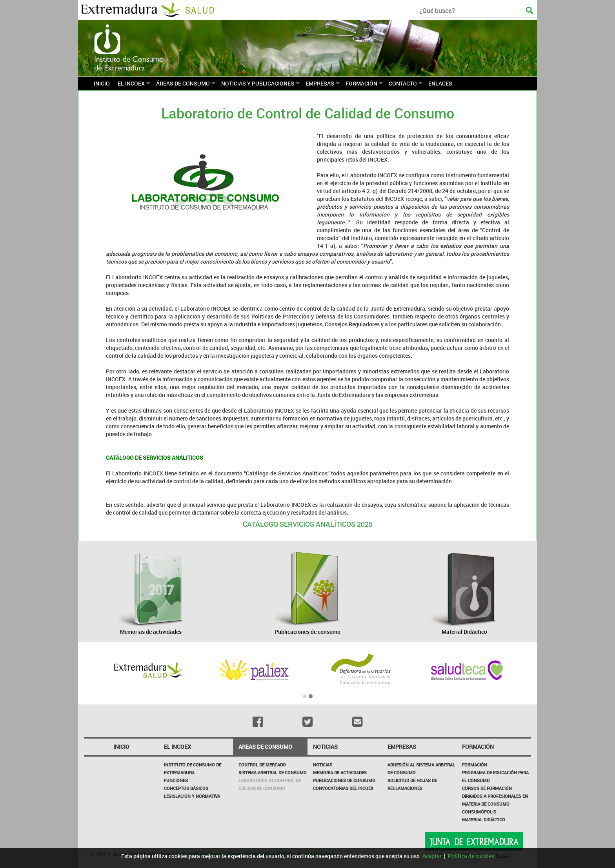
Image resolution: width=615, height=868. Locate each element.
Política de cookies (471, 856)
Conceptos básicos (186, 788)
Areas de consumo (265, 747)
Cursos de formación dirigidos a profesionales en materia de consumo (495, 796)
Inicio (121, 747)
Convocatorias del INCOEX (343, 788)
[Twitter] (308, 722)
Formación (478, 747)
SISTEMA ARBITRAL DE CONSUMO (273, 772)
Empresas (402, 747)
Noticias (323, 765)
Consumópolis (479, 812)
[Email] (357, 722)
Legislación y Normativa (192, 796)
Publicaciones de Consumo (344, 780)
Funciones (176, 780)
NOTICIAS (325, 747)
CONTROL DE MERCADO (262, 765)
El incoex (177, 747)
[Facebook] (258, 722)
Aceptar (432, 856)
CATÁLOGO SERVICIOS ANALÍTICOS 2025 (308, 524)
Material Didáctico (484, 820)
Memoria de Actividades (340, 772)
